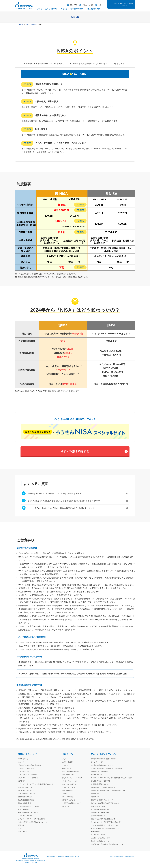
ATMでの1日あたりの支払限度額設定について (105, 828)
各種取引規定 (67, 768)
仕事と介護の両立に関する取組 (28, 813)
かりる (64, 759)
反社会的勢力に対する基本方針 (101, 781)
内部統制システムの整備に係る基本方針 (104, 787)
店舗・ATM (72, 5)
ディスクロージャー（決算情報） (29, 778)
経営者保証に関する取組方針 (100, 784)
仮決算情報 (22, 781)
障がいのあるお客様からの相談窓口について (105, 803)
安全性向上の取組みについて (100, 841)
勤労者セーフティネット (26, 790)
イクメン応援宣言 (24, 809)
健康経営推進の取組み (25, 797)
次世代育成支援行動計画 (26, 800)
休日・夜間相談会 (68, 797)
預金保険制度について (98, 816)
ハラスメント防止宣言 (25, 816)
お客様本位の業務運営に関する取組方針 (104, 759)
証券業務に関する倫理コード (100, 813)
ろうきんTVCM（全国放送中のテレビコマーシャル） (35, 822)
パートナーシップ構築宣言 (27, 794)
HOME (21, 25)
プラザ (64, 794)
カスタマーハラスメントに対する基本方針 (32, 819)
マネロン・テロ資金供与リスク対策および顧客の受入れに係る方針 (112, 778)
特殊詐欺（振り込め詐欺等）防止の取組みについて (107, 844)
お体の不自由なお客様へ (99, 806)
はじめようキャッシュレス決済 (72, 778)
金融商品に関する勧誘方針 (99, 771)
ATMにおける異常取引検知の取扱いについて (105, 825)
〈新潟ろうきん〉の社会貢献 (27, 775)
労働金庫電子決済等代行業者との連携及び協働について (109, 790)
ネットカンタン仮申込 (69, 784)
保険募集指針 (95, 797)
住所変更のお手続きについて (71, 803)
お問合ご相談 (86, 5)
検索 (98, 5)
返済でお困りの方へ (94, 9)
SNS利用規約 (95, 832)
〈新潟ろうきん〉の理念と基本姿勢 (30, 765)
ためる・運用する (31, 25)
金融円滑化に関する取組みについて (102, 800)
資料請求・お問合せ (69, 800)
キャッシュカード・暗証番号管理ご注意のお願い (106, 822)
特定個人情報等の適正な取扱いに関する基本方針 (106, 768)
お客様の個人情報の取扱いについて (102, 765)
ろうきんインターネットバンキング (124, 5)
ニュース (21, 762)
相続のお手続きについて (70, 790)
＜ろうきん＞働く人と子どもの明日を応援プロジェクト (36, 784)
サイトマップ (22, 832)
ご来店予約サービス (69, 787)
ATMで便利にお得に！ (69, 775)
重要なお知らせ (23, 759)
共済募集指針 (95, 794)
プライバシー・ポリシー (99, 762)
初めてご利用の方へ (77, 9)
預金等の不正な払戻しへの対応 (101, 838)
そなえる (65, 765)
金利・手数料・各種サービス (71, 771)
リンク (20, 828)
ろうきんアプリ (67, 806)
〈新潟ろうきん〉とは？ (26, 771)
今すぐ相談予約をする (75, 451)
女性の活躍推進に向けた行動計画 (29, 806)
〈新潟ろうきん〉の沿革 (26, 768)
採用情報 (21, 825)
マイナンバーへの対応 (98, 835)
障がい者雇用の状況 (25, 803)
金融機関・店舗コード (25, 787)
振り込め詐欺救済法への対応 (100, 809)
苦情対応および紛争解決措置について (103, 819)
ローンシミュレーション (70, 781)
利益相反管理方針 (97, 775)
